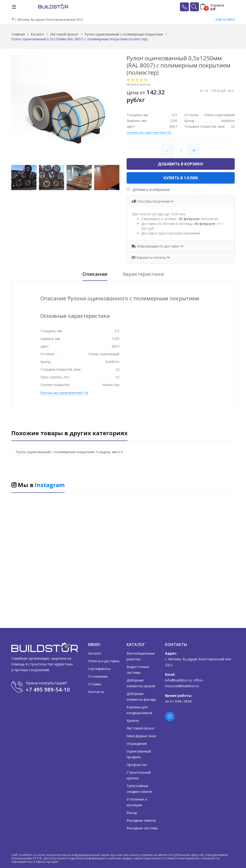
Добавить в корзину (181, 164)
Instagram (50, 485)
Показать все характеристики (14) (149, 132)
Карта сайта (225, 19)
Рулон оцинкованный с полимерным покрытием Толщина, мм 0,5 (69, 452)
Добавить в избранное (148, 190)
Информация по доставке (156, 246)
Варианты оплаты (149, 257)
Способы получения (151, 201)
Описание (95, 274)
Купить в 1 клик (181, 178)
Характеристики (143, 274)
